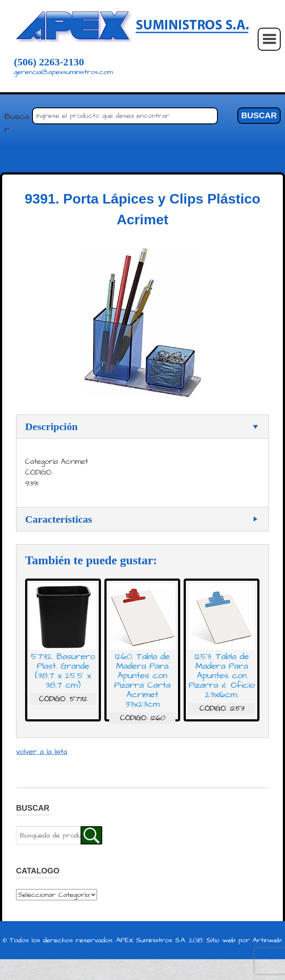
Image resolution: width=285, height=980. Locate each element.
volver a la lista (42, 752)
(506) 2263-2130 (49, 62)
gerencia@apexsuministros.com (63, 72)
